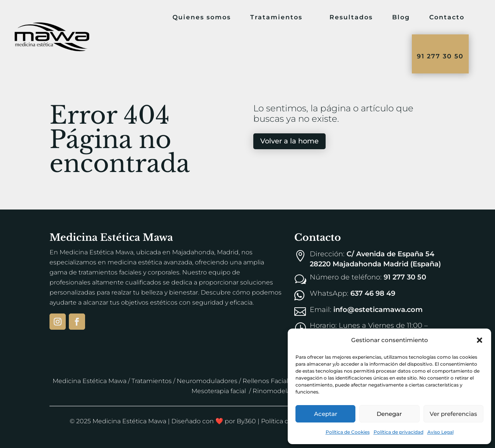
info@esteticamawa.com (378, 310)
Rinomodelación (278, 391)
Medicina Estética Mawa (90, 381)
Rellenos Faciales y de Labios (287, 381)
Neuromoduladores (207, 381)
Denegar (389, 414)
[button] (480, 340)
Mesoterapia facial (219, 391)
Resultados (351, 17)
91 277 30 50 (440, 56)
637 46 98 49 (373, 293)
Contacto (447, 17)
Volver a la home (289, 141)
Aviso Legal (440, 432)
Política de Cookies (348, 432)
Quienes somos (202, 17)
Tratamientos (276, 17)
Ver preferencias (453, 414)
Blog (401, 17)
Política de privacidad (399, 432)
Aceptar (326, 414)
